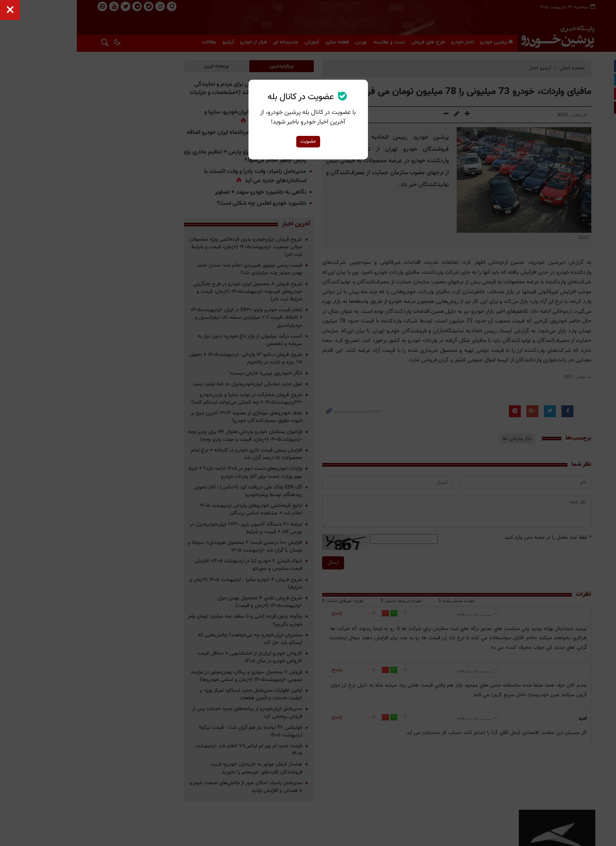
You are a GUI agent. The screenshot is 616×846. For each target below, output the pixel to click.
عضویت (308, 141)
